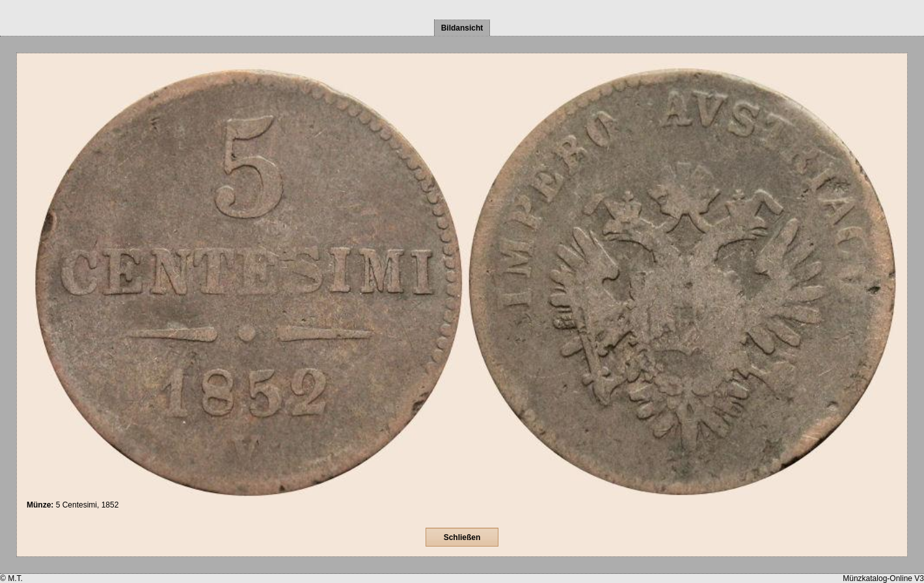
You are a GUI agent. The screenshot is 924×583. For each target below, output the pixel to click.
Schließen (462, 537)
